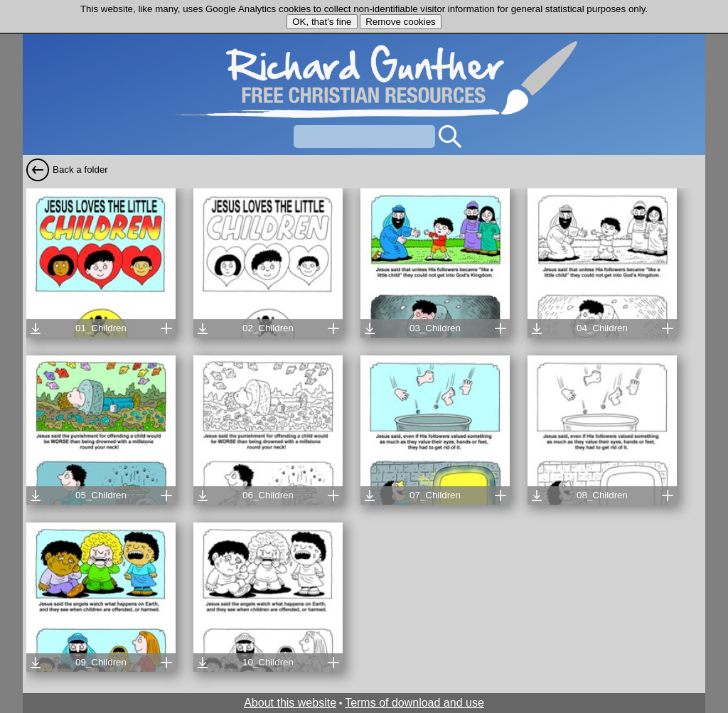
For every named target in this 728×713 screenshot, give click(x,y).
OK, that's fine (322, 22)
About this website (290, 703)
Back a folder (80, 170)
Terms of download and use (414, 703)
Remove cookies (401, 22)
